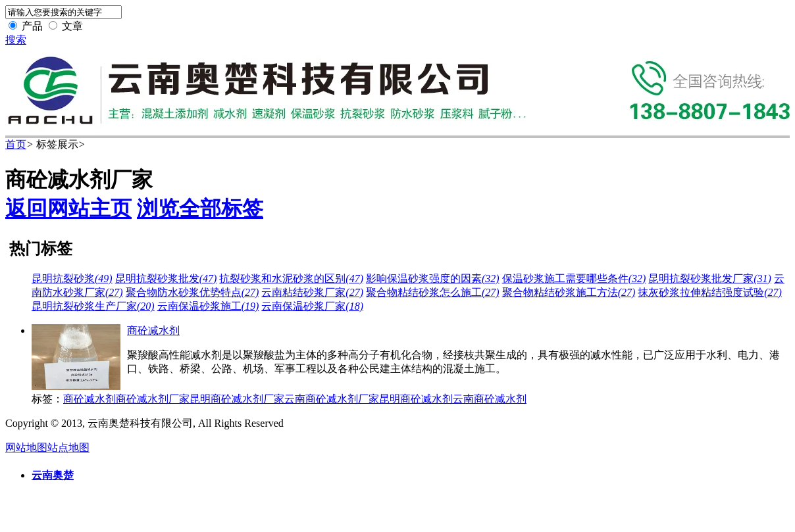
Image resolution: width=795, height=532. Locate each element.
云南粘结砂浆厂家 (312, 292)
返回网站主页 (68, 208)
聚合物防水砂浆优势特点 (192, 292)
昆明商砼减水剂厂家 (237, 399)
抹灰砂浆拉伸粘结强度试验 (710, 292)
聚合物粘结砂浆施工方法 (569, 292)
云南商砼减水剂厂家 (332, 399)
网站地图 (26, 447)
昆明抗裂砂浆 (72, 278)
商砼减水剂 (153, 330)
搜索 (16, 40)
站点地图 (68, 447)
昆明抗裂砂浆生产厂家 (93, 306)
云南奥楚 (53, 475)
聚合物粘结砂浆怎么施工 (433, 292)
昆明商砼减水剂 (416, 399)
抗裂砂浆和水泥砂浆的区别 (291, 278)
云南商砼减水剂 (490, 399)
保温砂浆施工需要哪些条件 (574, 278)
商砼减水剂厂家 (153, 399)
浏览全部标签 (200, 208)
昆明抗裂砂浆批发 (166, 278)
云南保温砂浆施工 (208, 306)
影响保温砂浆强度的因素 (433, 278)
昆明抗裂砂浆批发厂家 (710, 278)
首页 (16, 144)
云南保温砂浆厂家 (312, 306)
